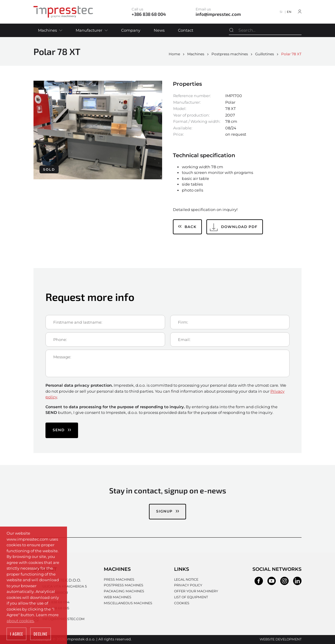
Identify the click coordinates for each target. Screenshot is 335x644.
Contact (186, 30)
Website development (281, 639)
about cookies (20, 621)
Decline (40, 634)
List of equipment (191, 597)
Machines (47, 30)
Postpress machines (230, 54)
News (159, 30)
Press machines (119, 579)
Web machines (118, 597)
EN (289, 12)
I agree (16, 634)
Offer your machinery (196, 591)
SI (281, 12)
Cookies (182, 603)
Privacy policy (188, 585)
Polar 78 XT (291, 54)
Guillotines (265, 54)
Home (174, 54)
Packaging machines (124, 591)
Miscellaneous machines (128, 603)
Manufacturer (89, 30)
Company (131, 30)
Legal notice (186, 579)
